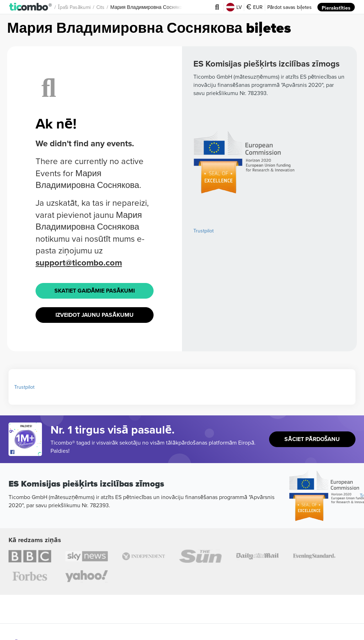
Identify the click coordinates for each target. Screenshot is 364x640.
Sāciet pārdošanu (312, 436)
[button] (31, 7)
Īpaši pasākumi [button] (74, 7)
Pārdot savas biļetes (289, 7)
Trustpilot (204, 243)
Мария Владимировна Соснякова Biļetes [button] (157, 7)
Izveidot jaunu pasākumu (95, 313)
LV (234, 7)
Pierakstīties (336, 7)
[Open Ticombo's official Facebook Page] (26, 450)
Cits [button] (100, 7)
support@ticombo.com (81, 263)
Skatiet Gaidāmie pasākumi (94, 290)
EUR (254, 7)
